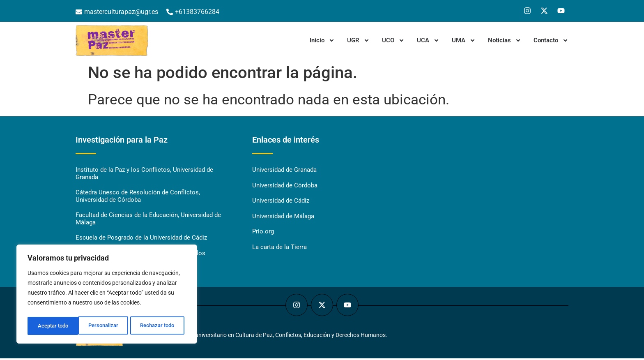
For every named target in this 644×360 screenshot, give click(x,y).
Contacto (551, 40)
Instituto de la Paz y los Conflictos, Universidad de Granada (144, 174)
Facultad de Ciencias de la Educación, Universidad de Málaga (148, 220)
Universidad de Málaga (283, 217)
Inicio (322, 40)
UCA (428, 40)
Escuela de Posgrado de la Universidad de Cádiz (141, 239)
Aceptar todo (161, 326)
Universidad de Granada (284, 170)
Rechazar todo (106, 326)
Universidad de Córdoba (285, 186)
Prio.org (263, 233)
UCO (393, 40)
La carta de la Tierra (279, 248)
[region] (107, 295)
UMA (464, 40)
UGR (358, 40)
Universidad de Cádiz (281, 201)
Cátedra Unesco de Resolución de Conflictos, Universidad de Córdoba (138, 197)
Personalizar (52, 326)
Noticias (505, 40)
